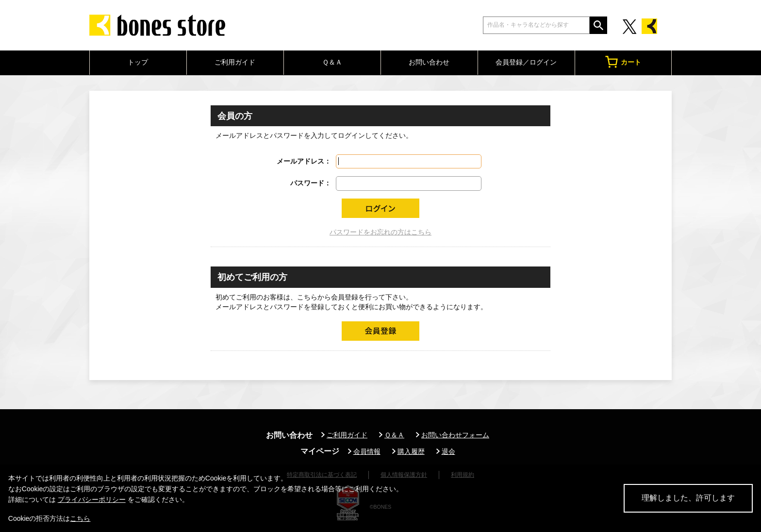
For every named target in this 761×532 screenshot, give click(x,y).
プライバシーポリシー (92, 499)
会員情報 (367, 451)
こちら (80, 518)
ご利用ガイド (235, 62)
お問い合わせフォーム (455, 435)
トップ (138, 62)
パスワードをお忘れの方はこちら (380, 232)
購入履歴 (411, 451)
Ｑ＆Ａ (332, 62)
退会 (448, 451)
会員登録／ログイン (526, 62)
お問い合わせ (429, 62)
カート (623, 62)
